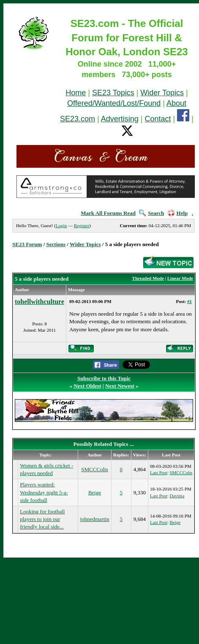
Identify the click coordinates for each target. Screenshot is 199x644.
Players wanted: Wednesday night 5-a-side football (44, 492)
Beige (95, 492)
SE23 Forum (27, 244)
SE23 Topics (113, 93)
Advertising (120, 119)
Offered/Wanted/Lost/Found (114, 103)
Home (76, 93)
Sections (56, 244)
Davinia (177, 496)
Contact (158, 119)
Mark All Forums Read (108, 213)
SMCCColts (95, 469)
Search (151, 213)
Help (178, 213)
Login (61, 225)
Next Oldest (87, 386)
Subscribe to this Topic (104, 378)
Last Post (159, 472)
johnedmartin (94, 519)
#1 (189, 301)
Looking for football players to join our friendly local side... (42, 519)
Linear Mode (180, 278)
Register (82, 225)
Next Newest (120, 386)
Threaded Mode (148, 278)
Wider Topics (162, 93)
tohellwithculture (40, 302)
